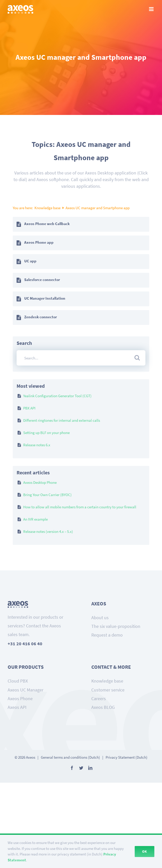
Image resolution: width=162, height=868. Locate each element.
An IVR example (35, 519)
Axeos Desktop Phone (40, 482)
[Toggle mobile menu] (152, 9)
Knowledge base (48, 208)
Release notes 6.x (37, 445)
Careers (99, 699)
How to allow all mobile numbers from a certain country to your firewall (80, 507)
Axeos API (17, 707)
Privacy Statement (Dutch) (127, 757)
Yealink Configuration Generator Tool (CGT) (57, 396)
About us (100, 618)
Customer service (108, 690)
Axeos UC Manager (26, 690)
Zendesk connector (41, 317)
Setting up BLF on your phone (46, 433)
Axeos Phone (20, 699)
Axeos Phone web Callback (47, 224)
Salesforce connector (42, 280)
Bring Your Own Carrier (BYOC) (47, 495)
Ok (145, 851)
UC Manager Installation (45, 298)
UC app (30, 261)
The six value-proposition (116, 626)
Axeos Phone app (39, 242)
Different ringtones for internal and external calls (62, 420)
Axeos (31, 757)
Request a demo (107, 635)
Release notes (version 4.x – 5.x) (48, 531)
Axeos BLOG (103, 707)
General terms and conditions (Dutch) (70, 757)
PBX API (29, 408)
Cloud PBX (18, 681)
